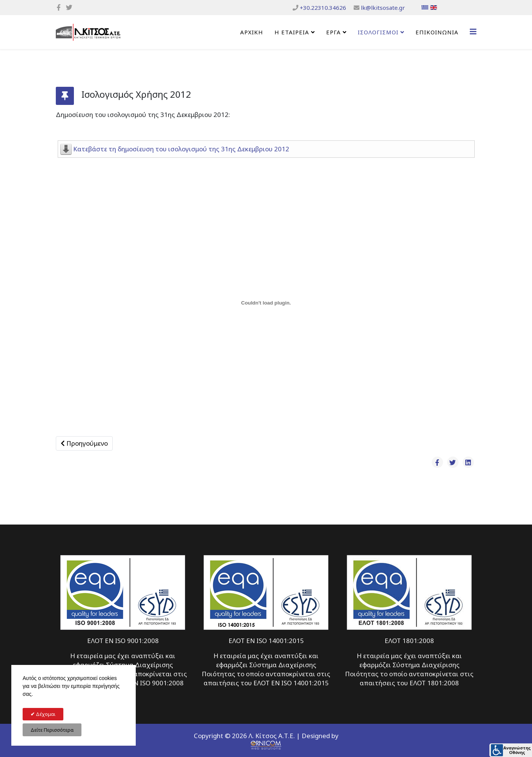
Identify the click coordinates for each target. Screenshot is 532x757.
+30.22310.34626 (323, 8)
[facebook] (59, 7)
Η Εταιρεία (292, 32)
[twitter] (69, 7)
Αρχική (252, 32)
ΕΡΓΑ (333, 32)
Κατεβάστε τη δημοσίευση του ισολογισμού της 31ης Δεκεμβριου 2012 (181, 149)
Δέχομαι (45, 714)
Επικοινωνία (437, 32)
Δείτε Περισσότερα (52, 730)
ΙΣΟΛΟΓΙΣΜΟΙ (378, 32)
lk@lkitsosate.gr (383, 8)
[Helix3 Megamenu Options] (473, 32)
